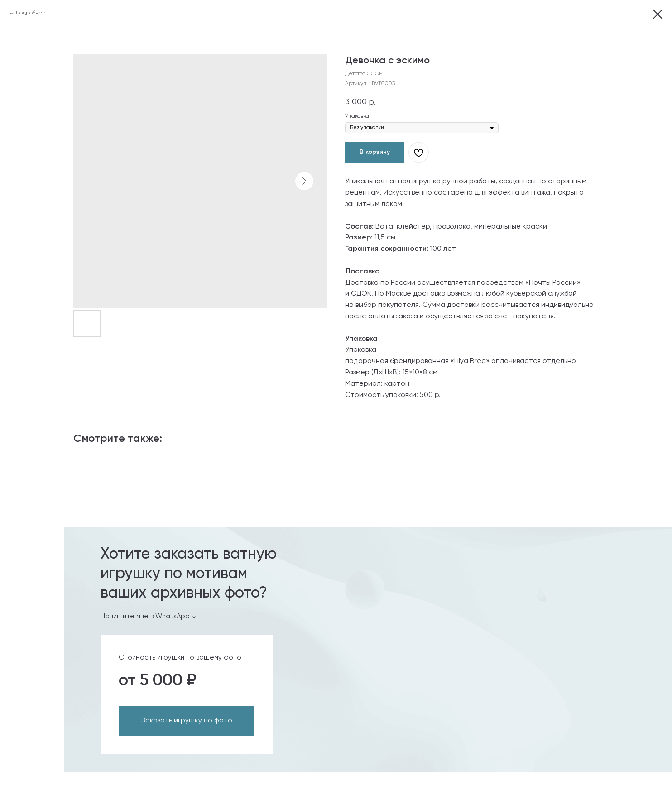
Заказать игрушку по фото (187, 721)
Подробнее (31, 13)
